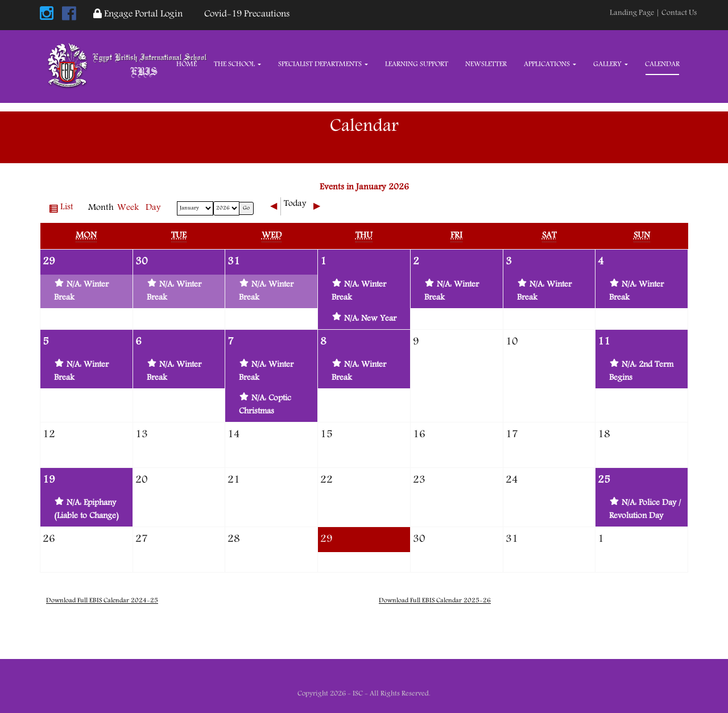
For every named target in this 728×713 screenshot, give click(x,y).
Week (128, 208)
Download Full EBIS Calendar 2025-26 (435, 601)
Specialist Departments (323, 65)
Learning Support (417, 65)
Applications (550, 65)
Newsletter (486, 65)
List (69, 209)
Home (187, 65)
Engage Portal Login (138, 14)
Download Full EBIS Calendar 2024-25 (102, 601)
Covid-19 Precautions (245, 14)
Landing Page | (636, 13)
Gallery (611, 65)
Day (153, 208)
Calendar (662, 65)
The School (237, 65)
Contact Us (679, 13)
